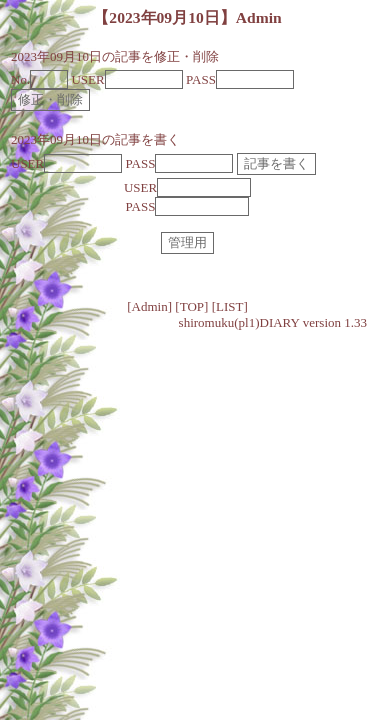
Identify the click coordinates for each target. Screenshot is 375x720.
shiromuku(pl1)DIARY (239, 322)
